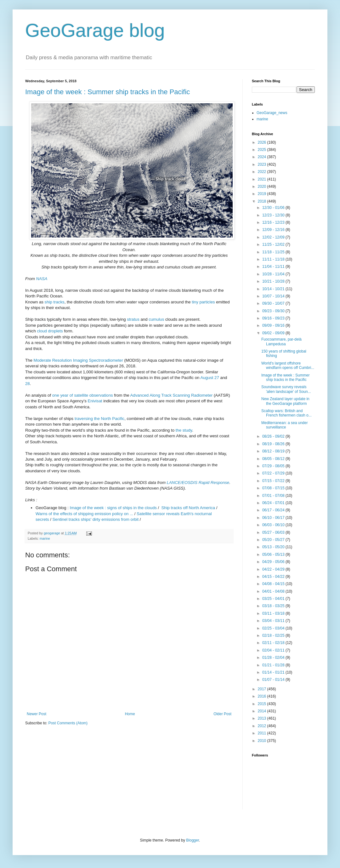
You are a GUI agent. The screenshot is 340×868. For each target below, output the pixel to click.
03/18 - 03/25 (274, 606)
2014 (263, 711)
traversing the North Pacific (99, 419)
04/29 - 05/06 (274, 562)
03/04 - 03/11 (274, 621)
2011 (263, 733)
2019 (263, 194)
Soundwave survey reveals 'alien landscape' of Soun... (286, 389)
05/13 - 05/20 (274, 547)
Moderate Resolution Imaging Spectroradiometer (78, 360)
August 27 (210, 378)
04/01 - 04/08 (274, 591)
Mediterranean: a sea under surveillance (284, 425)
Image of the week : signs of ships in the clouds (113, 508)
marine (45, 538)
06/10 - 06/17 (274, 518)
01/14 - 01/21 (274, 672)
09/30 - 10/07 (274, 303)
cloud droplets (50, 331)
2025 (263, 150)
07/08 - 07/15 (274, 488)
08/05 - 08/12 (274, 459)
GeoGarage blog (95, 30)
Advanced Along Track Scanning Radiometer (172, 395)
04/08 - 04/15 (274, 584)
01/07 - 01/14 (274, 680)
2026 (263, 142)
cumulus (156, 319)
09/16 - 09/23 (274, 318)
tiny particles (203, 302)
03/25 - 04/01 (274, 599)
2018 (263, 201)
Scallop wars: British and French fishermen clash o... (286, 413)
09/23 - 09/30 (274, 311)
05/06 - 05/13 (274, 555)
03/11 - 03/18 (274, 613)
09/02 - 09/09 (274, 333)
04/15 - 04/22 (274, 577)
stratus (133, 319)
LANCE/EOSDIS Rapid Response (198, 483)
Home (130, 714)
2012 (263, 726)
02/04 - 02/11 (274, 650)
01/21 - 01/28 (274, 665)
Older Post (222, 714)
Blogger (193, 840)
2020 (263, 187)
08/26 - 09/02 (274, 436)
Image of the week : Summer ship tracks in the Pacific (108, 92)
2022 (263, 172)
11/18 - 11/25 (274, 252)
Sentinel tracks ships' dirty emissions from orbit (96, 519)
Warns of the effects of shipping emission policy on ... (84, 514)
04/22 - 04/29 (274, 569)
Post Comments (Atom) (68, 723)
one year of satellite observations (83, 395)
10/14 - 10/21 (274, 289)
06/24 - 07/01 (274, 503)
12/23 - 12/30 (274, 215)
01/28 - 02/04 (274, 658)
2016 (263, 696)
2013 (263, 718)
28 (28, 384)
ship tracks (55, 302)
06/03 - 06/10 (274, 525)
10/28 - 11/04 (274, 274)
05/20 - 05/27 (274, 540)
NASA (42, 279)
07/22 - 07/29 (274, 473)
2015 (263, 704)
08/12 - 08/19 (274, 451)
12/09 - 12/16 (274, 230)
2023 (263, 164)
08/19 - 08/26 (274, 444)
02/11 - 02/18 (274, 643)
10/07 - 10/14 (274, 296)
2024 (263, 157)
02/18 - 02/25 (274, 635)
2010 (263, 741)
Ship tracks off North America (188, 508)
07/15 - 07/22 (274, 481)
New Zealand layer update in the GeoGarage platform (285, 401)
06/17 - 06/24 (274, 510)
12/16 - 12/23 (274, 222)
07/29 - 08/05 (274, 466)
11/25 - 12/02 (274, 244)
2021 (263, 179)
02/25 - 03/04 (274, 628)
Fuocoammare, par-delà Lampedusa (281, 342)
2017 (263, 689)
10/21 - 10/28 (274, 281)
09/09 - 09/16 (274, 325)
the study (184, 430)
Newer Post (37, 714)
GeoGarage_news (272, 113)
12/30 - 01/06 (274, 208)
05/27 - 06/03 (274, 532)
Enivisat (95, 401)
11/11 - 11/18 (274, 259)
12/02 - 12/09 (274, 237)
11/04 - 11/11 (274, 267)
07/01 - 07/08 (274, 496)
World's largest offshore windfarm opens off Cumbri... (288, 365)
